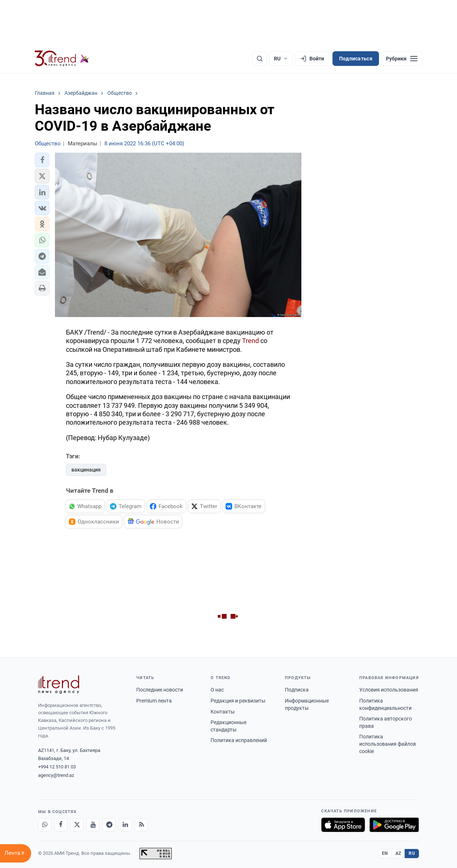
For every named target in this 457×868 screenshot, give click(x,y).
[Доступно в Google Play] (394, 825)
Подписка (297, 690)
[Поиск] (260, 59)
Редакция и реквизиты (238, 701)
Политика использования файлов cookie (388, 744)
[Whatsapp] (45, 825)
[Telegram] (109, 825)
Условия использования (389, 690)
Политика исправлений (239, 740)
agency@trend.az (56, 775)
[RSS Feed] (141, 825)
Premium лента (154, 701)
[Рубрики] (402, 59)
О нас (217, 690)
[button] (42, 160)
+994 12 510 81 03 (57, 767)
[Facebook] (61, 825)
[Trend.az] (62, 59)
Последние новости (160, 690)
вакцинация (86, 470)
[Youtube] (93, 825)
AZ (398, 853)
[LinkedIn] (125, 825)
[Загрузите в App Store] (343, 825)
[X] (77, 825)
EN (385, 853)
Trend (250, 341)
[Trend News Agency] (59, 685)
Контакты (223, 712)
